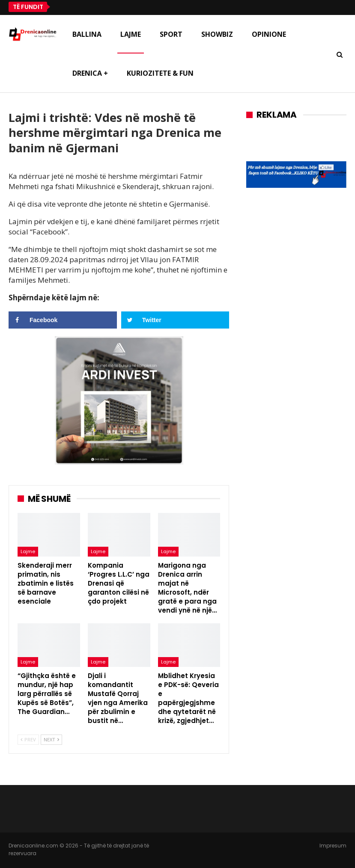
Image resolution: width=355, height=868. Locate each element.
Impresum (333, 846)
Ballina (87, 34)
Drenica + (90, 73)
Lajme (131, 34)
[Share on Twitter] (175, 320)
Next (51, 739)
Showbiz (217, 34)
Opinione (269, 34)
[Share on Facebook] (63, 320)
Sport (171, 34)
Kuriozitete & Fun (160, 73)
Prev (28, 739)
